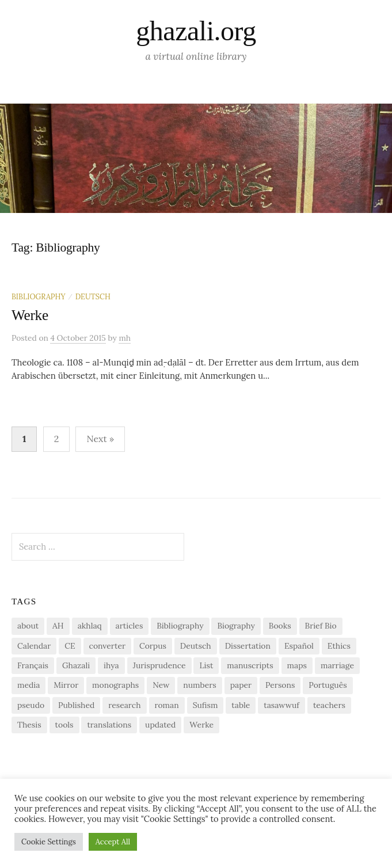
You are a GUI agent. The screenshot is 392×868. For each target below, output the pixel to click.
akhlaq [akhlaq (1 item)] (90, 626)
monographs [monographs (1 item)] (115, 685)
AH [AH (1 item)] (58, 626)
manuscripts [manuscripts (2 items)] (250, 665)
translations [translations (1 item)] (109, 725)
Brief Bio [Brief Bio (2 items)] (321, 626)
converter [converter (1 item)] (107, 646)
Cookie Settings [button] (49, 842)
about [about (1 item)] (28, 626)
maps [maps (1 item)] (297, 665)
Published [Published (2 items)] (76, 705)
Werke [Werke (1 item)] (201, 725)
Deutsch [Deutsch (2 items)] (196, 646)
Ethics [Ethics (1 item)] (339, 646)
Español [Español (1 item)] (299, 646)
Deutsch (93, 296)
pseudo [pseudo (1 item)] (31, 705)
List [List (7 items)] (206, 665)
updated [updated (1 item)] (160, 725)
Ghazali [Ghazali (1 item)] (76, 665)
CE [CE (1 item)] (70, 646)
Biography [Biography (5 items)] (236, 626)
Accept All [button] (113, 842)
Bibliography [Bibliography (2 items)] (180, 626)
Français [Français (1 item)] (33, 665)
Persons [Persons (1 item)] (280, 685)
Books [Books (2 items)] (280, 626)
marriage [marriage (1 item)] (337, 665)
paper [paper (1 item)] (241, 685)
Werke (30, 315)
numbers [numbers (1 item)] (199, 685)
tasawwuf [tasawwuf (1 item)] (281, 705)
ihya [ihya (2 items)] (111, 665)
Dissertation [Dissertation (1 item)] (248, 646)
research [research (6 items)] (124, 705)
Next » (100, 439)
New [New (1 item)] (161, 685)
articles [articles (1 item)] (130, 626)
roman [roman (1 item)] (167, 705)
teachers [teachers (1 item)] (329, 705)
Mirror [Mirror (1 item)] (66, 685)
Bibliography (39, 296)
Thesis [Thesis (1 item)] (29, 725)
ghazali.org (196, 31)
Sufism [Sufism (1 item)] (205, 705)
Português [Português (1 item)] (328, 685)
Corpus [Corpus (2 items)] (153, 646)
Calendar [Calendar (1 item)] (34, 646)
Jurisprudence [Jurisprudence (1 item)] (159, 665)
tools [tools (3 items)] (64, 725)
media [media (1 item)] (28, 685)
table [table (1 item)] (241, 705)
